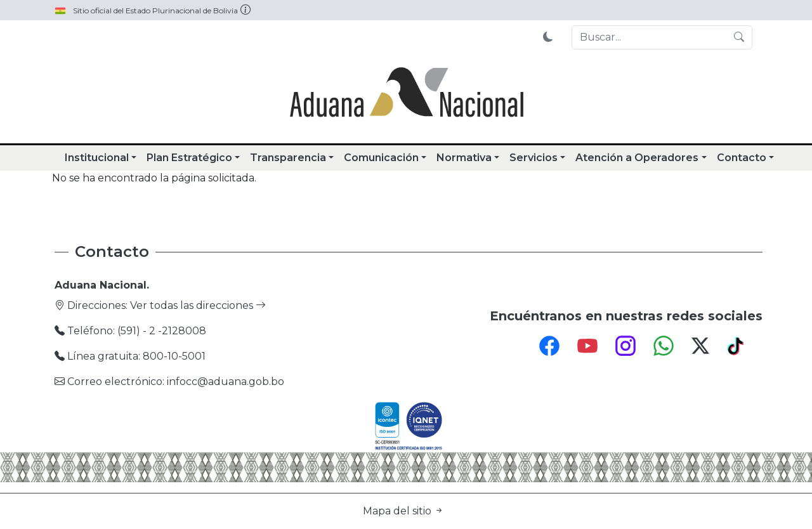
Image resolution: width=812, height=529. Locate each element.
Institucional (97, 158)
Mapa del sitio (403, 511)
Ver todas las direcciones (198, 305)
